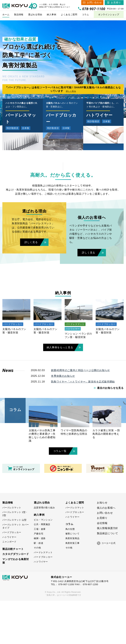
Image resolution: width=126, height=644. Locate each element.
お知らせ (102, 546)
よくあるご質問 (75, 546)
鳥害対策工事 (72, 586)
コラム (69, 567)
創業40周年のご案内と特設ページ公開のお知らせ (80, 413)
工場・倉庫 (40, 572)
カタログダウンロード (16, 597)
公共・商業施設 (42, 568)
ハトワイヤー (9, 580)
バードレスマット (12, 551)
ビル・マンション (43, 563)
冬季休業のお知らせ (63, 419)
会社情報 (102, 566)
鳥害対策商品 (72, 582)
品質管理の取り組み (44, 551)
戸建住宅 (38, 577)
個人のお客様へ (106, 551)
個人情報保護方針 (108, 571)
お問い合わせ (94, 4)
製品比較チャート (13, 592)
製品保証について (108, 577)
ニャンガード (9, 585)
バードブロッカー (12, 576)
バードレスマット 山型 (14, 563)
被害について (72, 577)
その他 (37, 591)
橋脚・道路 (40, 582)
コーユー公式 (106, 586)
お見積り (116, 4)
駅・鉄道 (38, 586)
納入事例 (39, 558)
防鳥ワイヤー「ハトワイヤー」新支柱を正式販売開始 (83, 425)
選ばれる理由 (42, 546)
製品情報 (8, 546)
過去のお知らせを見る (110, 431)
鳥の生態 (70, 572)
